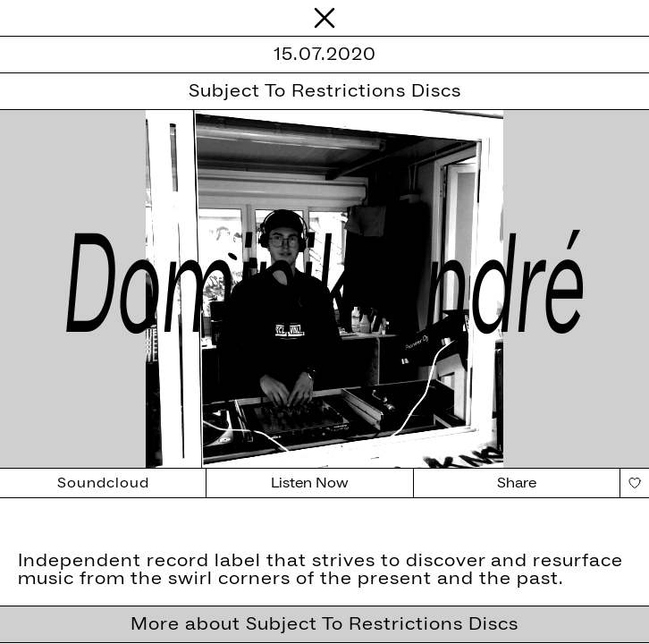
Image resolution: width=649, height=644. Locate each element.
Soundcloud (103, 483)
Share (517, 483)
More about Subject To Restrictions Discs (324, 624)
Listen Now (310, 483)
